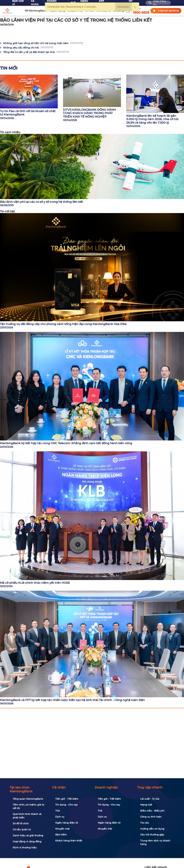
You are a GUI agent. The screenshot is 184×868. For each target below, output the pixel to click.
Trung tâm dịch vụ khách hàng (155, 842)
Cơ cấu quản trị (22, 829)
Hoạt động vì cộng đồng (27, 841)
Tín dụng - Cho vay (66, 805)
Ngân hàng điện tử (67, 823)
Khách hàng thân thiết (69, 841)
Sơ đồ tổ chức (21, 823)
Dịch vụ (60, 817)
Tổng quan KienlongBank (28, 799)
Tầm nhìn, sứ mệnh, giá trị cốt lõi (29, 806)
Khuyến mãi (62, 829)
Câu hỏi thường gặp (152, 835)
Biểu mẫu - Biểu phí (152, 811)
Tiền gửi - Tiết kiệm (67, 799)
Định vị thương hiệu (25, 847)
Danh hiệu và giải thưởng (28, 835)
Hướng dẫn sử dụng (152, 829)
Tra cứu (145, 823)
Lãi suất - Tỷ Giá (150, 799)
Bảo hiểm (61, 835)
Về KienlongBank (36, 11)
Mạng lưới (146, 805)
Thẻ (57, 811)
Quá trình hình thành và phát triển (27, 816)
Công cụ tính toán (151, 817)
